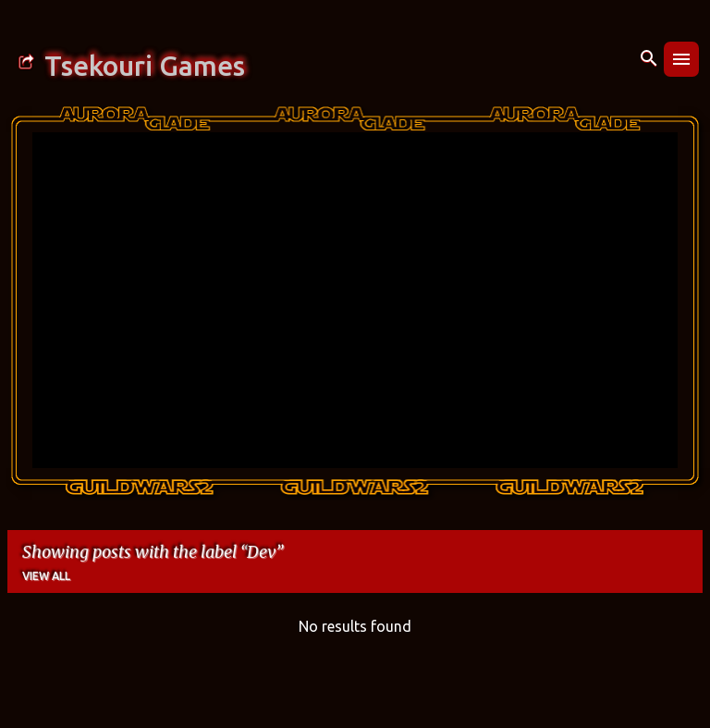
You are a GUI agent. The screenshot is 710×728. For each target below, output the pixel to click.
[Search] (649, 59)
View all (46, 576)
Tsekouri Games (145, 66)
